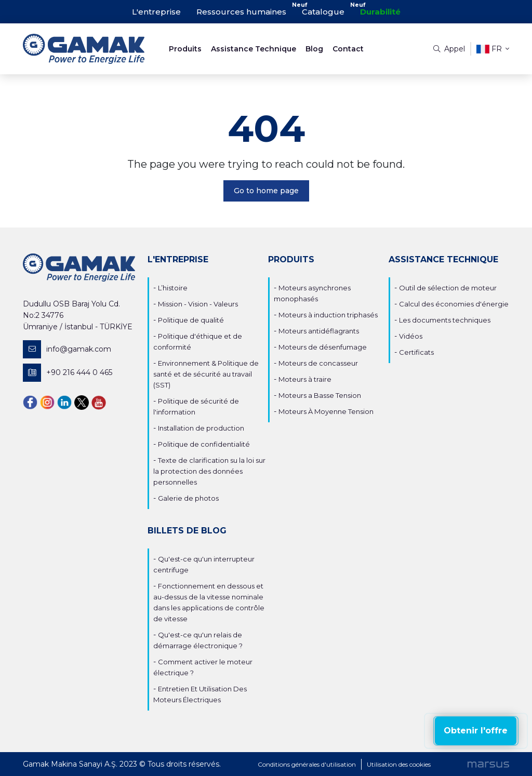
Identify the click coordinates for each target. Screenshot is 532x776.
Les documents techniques (445, 320)
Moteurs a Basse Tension (320, 395)
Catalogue (323, 12)
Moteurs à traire (305, 379)
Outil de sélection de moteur (448, 288)
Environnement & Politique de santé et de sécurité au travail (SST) (206, 374)
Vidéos (411, 336)
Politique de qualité (191, 320)
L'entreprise (156, 12)
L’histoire (173, 288)
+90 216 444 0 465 (68, 373)
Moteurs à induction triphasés (328, 315)
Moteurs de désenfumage (323, 347)
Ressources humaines (241, 12)
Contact (348, 49)
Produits (185, 49)
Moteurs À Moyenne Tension (326, 411)
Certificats (416, 352)
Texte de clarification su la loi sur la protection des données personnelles (209, 471)
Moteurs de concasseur (318, 363)
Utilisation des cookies (399, 764)
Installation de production (201, 428)
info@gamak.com (67, 349)
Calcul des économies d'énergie (454, 304)
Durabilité (380, 12)
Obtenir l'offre (476, 731)
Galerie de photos (188, 498)
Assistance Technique (254, 49)
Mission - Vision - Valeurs (198, 304)
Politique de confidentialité (204, 444)
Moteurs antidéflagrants (319, 331)
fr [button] (493, 49)
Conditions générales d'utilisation (307, 764)
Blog (314, 49)
